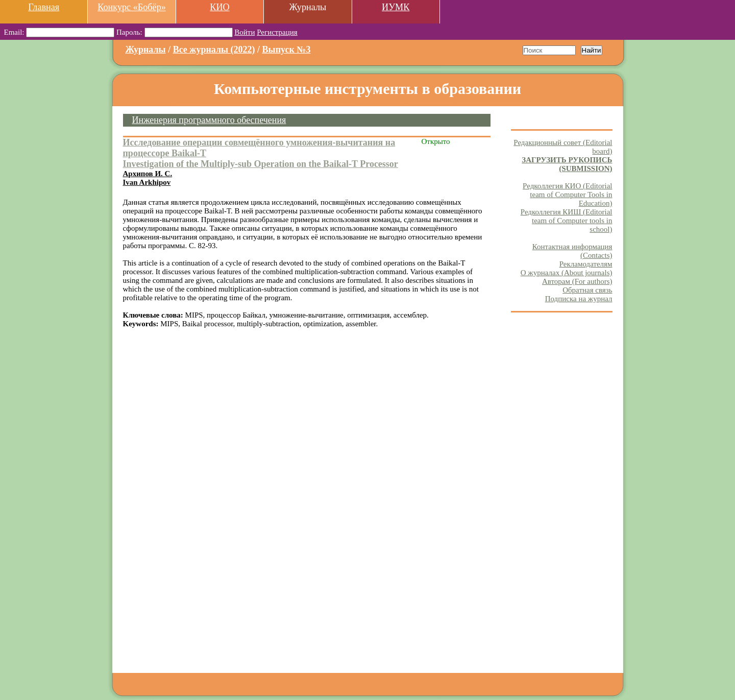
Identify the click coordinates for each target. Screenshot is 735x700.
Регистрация (277, 32)
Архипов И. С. (148, 174)
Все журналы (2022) (214, 50)
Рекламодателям (586, 264)
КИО (219, 7)
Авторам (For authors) (577, 281)
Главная (44, 7)
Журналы (146, 50)
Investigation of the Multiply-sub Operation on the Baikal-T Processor (261, 164)
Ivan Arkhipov (147, 182)
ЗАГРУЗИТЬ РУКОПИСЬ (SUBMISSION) (567, 164)
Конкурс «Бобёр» (132, 7)
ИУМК (396, 7)
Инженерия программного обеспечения (209, 120)
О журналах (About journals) (567, 273)
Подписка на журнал (579, 299)
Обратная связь (587, 290)
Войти (244, 32)
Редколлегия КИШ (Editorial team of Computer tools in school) (567, 221)
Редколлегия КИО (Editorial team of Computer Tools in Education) (567, 195)
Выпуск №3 (287, 50)
